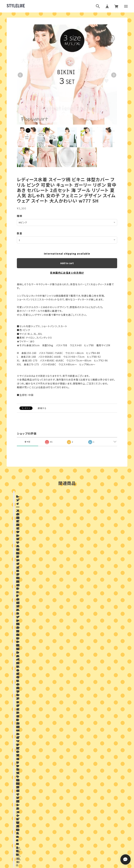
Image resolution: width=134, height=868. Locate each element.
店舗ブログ (42, 658)
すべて (27, 442)
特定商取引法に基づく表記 (79, 841)
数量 (19, 233)
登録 (104, 795)
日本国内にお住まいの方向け (67, 273)
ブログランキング (61, 824)
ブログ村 (78, 824)
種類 (19, 216)
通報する (42, 408)
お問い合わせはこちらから (67, 735)
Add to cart (67, 263)
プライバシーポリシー (52, 841)
